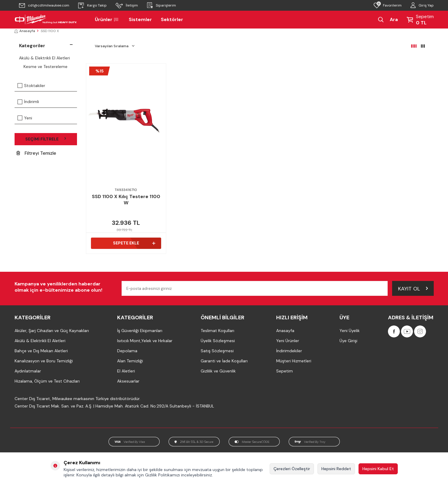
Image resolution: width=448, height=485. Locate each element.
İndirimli (28, 102)
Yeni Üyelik (350, 331)
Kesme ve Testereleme (45, 67)
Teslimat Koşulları (217, 331)
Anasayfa (25, 31)
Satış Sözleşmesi (217, 351)
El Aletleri (126, 371)
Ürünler (107, 19)
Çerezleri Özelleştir (292, 469)
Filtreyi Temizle (36, 153)
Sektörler (172, 19)
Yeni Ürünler (288, 341)
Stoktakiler (31, 86)
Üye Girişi (348, 341)
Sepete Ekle (134, 243)
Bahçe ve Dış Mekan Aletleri (41, 351)
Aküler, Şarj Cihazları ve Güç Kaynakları (52, 331)
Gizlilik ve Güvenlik (218, 371)
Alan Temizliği (130, 361)
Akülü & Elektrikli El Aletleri (44, 58)
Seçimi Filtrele (46, 139)
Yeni (25, 118)
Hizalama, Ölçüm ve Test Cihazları (47, 381)
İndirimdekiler (289, 351)
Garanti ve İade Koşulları (224, 361)
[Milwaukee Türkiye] (46, 20)
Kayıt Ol (413, 288)
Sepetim (284, 371)
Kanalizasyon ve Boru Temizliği (44, 361)
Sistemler (140, 19)
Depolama (127, 351)
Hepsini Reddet (336, 469)
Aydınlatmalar (28, 371)
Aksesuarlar (128, 381)
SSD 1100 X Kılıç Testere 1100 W (126, 200)
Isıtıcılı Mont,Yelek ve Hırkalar (145, 341)
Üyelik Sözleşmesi (218, 341)
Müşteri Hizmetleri (294, 361)
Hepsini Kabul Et (378, 469)
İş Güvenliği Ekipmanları (140, 331)
